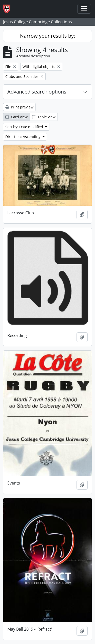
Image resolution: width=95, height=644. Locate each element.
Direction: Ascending (23, 137)
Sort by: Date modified (25, 127)
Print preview (19, 107)
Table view (44, 117)
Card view (16, 117)
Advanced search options (37, 92)
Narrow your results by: (48, 36)
